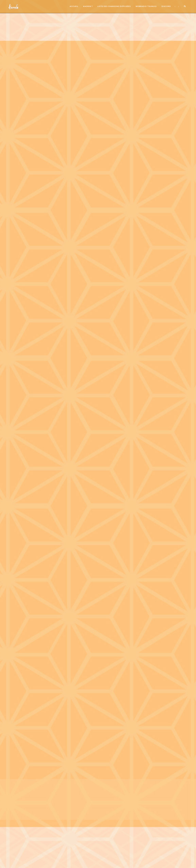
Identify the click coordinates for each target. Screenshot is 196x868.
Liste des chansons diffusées (114, 6)
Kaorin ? (88, 6)
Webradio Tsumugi (146, 6)
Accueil (74, 6)
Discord (166, 6)
